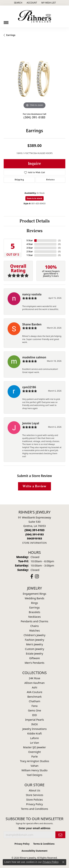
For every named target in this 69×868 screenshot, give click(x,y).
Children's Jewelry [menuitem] (34, 635)
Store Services (34, 795)
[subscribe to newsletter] (60, 835)
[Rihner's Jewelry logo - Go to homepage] (35, 17)
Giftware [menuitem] (35, 658)
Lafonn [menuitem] (34, 738)
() (59, 240)
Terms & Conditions (44, 844)
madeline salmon (34, 357)
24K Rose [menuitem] (35, 678)
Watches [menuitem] (34, 631)
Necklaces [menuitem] (34, 617)
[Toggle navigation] (6, 21)
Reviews (34, 231)
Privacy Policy (34, 804)
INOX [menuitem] (34, 724)
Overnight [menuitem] (34, 752)
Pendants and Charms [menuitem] (34, 621)
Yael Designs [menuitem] (34, 775)
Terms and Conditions (34, 809)
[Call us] (34, 538)
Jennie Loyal (31, 423)
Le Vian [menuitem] (34, 743)
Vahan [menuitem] (34, 766)
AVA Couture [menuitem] (34, 692)
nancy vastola (32, 294)
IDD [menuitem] (35, 715)
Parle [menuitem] (34, 756)
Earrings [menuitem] (34, 607)
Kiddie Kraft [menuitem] (34, 733)
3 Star (30, 248)
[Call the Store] (34, 530)
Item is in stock (35, 198)
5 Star (30, 240)
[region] (34, 79)
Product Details (35, 221)
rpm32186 (29, 387)
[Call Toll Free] (34, 534)
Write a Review (34, 486)
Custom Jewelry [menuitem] (34, 649)
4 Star (30, 244)
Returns (50, 180)
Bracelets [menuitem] (34, 612)
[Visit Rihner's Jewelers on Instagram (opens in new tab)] (37, 576)
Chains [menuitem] (35, 626)
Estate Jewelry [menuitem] (34, 654)
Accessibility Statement (34, 851)
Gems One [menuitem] (34, 710)
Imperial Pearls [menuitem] (35, 720)
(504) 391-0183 (34, 118)
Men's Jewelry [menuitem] (35, 644)
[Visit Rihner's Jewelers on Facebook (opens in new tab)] (32, 576)
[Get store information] (34, 543)
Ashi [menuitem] (34, 687)
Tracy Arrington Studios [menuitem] (34, 761)
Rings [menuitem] (34, 603)
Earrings (11, 35)
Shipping (19, 180)
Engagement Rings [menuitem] (35, 594)
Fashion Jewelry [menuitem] (34, 640)
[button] (18, 3)
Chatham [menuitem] (35, 701)
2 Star (30, 251)
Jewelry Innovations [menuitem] (35, 729)
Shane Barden (32, 324)
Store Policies (35, 800)
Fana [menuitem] (34, 706)
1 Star (30, 255)
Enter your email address (34, 828)
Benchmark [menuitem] (34, 697)
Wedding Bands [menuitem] (34, 598)
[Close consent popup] (63, 862)
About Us (35, 790)
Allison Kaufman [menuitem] (35, 683)
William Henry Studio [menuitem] (34, 770)
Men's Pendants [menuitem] (34, 663)
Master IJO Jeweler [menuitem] (35, 747)
